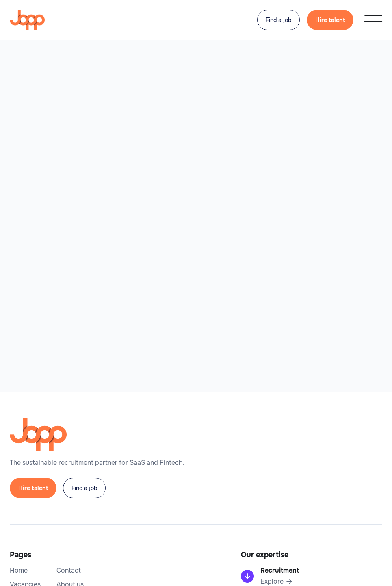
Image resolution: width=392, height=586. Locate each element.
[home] (27, 20)
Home (19, 571)
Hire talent (330, 20)
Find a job (278, 20)
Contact (69, 571)
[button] (373, 18)
